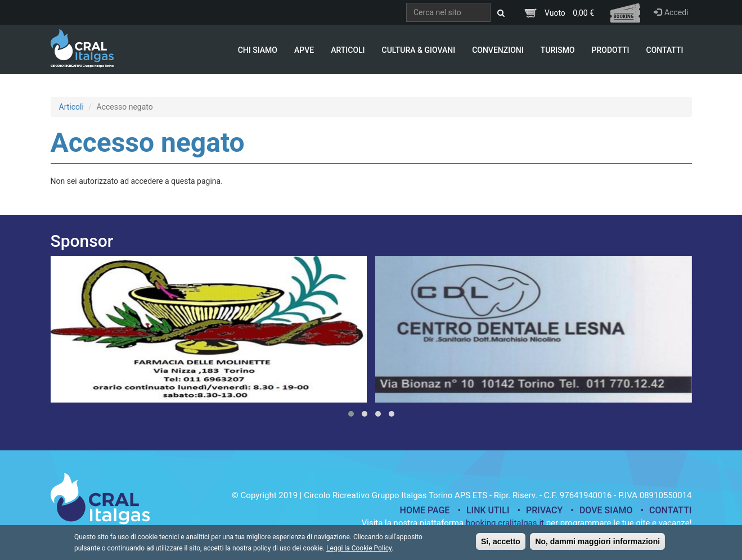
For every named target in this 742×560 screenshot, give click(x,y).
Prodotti (611, 50)
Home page (425, 510)
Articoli (348, 50)
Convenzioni (498, 50)
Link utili (488, 510)
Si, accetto (501, 544)
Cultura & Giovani (419, 50)
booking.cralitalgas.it (505, 523)
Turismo (558, 50)
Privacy (544, 510)
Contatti (665, 50)
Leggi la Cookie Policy (359, 551)
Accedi (671, 12)
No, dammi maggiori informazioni (597, 544)
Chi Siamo (258, 50)
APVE (304, 50)
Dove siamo (606, 510)
